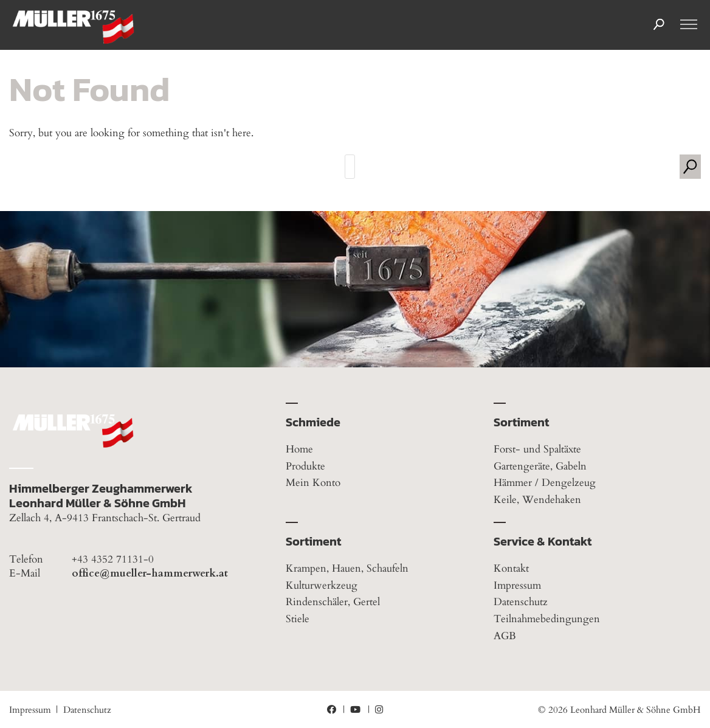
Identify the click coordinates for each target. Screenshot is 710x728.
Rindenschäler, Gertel (333, 602)
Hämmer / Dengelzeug (545, 483)
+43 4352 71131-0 (113, 560)
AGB (505, 636)
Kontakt (511, 568)
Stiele (298, 619)
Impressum (517, 585)
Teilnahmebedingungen (547, 619)
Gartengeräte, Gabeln (540, 466)
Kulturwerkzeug (322, 585)
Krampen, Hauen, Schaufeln (347, 568)
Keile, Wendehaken (537, 500)
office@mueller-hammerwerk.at (150, 574)
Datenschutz (521, 602)
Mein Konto (313, 483)
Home (299, 449)
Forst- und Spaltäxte (537, 449)
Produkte (305, 466)
